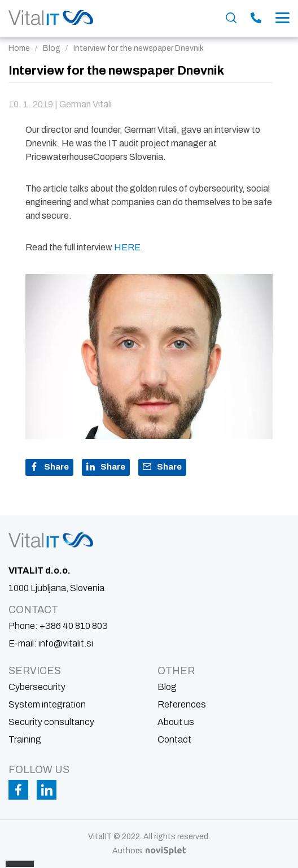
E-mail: (51, 643)
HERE (127, 247)
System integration (47, 704)
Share (49, 467)
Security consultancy (51, 722)
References (182, 704)
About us (176, 722)
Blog (52, 48)
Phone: (58, 626)
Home (19, 48)
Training (25, 739)
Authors (149, 851)
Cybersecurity (37, 687)
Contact (174, 739)
